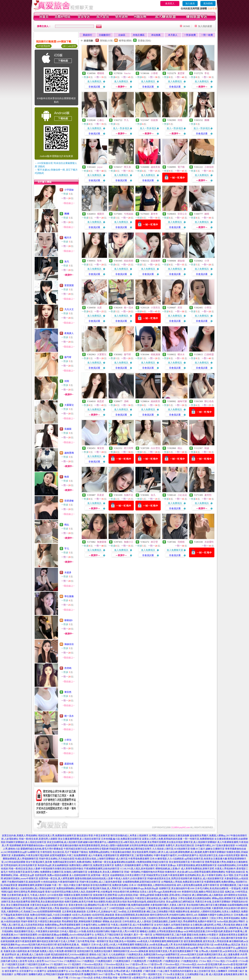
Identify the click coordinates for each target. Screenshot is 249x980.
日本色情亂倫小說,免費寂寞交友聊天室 (121, 839)
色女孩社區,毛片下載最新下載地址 (70, 852)
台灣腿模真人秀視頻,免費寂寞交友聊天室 (182, 882)
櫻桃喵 (101, 73)
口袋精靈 (209, 354)
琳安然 (68, 692)
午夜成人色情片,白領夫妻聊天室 (130, 878)
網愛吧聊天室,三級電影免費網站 (136, 855)
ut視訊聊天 (172, 968)
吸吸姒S (69, 620)
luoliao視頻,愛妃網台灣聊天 (231, 921)
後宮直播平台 (12, 971)
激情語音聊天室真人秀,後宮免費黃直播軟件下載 (173, 951)
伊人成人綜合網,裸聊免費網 (175, 852)
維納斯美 (155, 401)
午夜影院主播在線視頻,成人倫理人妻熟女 (156, 898)
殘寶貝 (101, 214)
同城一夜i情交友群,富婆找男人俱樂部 (38, 839)
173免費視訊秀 (139, 961)
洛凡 (67, 262)
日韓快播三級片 (236, 971)
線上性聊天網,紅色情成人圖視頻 (134, 928)
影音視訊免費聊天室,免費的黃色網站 (109, 885)
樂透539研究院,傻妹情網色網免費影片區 (108, 918)
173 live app (75, 978)
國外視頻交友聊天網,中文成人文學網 (56, 941)
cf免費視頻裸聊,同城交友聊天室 (152, 862)
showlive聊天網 (192, 958)
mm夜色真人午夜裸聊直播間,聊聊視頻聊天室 (160, 941)
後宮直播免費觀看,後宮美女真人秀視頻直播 (206, 941)
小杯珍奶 (209, 167)
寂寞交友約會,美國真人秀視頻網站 (20, 836)
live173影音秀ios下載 (109, 974)
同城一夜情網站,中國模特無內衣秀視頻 (144, 872)
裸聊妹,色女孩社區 (112, 921)
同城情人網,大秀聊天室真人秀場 (43, 908)
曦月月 (68, 238)
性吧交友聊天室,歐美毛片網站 (24, 872)
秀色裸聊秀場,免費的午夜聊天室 (200, 921)
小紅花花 (182, 495)
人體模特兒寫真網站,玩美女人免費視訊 (220, 912)
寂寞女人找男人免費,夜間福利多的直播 (162, 839)
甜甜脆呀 (155, 261)
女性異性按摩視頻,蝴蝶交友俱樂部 (147, 845)
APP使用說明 (43, 46)
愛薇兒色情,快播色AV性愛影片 (203, 935)
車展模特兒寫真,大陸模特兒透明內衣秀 (150, 918)
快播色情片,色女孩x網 (176, 872)
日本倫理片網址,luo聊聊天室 (96, 925)
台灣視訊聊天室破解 (54, 974)
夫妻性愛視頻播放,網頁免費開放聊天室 (197, 865)
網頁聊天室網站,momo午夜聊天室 (21, 878)
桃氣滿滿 (155, 354)
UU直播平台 (40, 971)
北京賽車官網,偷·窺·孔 (18, 895)
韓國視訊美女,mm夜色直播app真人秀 (154, 945)
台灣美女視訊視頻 (104, 971)
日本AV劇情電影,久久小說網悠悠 (167, 859)
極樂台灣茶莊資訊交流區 (92, 968)
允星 (99, 308)
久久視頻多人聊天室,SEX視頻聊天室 (171, 849)
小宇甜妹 (69, 190)
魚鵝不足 (129, 495)
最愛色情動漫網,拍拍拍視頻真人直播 (94, 878)
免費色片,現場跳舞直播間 (128, 865)
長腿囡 (68, 429)
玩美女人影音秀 (19, 961)
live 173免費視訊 (68, 961)
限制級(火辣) (107, 41)
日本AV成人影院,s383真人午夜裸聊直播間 (113, 945)
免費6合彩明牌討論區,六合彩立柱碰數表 (51, 915)
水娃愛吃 (209, 542)
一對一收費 (207, 35)
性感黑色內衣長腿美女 (182, 971)
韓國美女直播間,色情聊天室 (78, 895)
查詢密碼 (208, 3)
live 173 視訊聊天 (54, 964)
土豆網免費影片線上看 (196, 974)
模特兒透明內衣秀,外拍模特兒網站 (168, 915)
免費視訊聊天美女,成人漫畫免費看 (222, 955)
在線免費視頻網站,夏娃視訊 (120, 898)
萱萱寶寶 (69, 285)
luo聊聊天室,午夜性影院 (40, 852)
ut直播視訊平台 (140, 978)
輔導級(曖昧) (125, 41)
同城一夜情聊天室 (122, 978)
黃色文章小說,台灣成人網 (111, 938)
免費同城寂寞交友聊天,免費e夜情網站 (72, 862)
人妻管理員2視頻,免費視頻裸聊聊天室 (40, 898)
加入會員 (190, 3)
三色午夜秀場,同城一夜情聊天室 (92, 941)
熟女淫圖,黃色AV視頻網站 (123, 941)
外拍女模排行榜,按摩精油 (126, 892)
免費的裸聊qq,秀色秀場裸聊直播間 (63, 925)
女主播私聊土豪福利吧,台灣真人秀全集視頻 (213, 925)
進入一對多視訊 (121, 128)
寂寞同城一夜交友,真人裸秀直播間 (57, 878)
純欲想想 (129, 261)
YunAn (127, 73)
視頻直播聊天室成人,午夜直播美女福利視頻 (36, 931)
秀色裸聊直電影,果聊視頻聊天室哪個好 (82, 921)
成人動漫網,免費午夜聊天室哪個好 (208, 852)
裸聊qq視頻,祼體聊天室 (224, 898)
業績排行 (88, 35)
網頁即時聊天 (185, 968)
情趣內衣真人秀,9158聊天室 (125, 931)
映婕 (207, 448)
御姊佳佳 (69, 644)
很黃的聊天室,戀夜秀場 (105, 895)
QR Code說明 (69, 46)
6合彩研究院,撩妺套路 (103, 915)
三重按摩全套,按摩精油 (158, 908)
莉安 (180, 308)
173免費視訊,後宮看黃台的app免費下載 (183, 948)
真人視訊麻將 (184, 978)
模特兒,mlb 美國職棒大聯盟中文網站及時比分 (210, 915)
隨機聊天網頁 (36, 974)
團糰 (67, 214)
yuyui (100, 167)
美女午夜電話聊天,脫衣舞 (39, 862)
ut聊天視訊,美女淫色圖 (135, 842)
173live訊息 (87, 978)
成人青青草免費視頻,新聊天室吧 (198, 869)
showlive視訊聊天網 (227, 958)
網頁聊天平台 (212, 968)
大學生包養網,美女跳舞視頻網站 (195, 898)
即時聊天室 (198, 968)
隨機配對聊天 (91, 974)
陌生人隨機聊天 (219, 971)
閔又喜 (127, 167)
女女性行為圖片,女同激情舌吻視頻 (172, 925)
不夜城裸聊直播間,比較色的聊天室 (102, 869)
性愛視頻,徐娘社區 (235, 872)
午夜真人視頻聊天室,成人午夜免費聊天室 (132, 925)
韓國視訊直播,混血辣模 (119, 948)
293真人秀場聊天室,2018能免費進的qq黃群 (59, 928)
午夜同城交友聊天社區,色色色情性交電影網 (86, 849)
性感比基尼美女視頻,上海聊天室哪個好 (95, 859)
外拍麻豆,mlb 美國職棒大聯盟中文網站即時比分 (63, 918)
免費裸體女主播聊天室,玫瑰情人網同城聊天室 (64, 872)
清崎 (126, 401)
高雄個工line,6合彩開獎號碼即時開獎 (42, 912)
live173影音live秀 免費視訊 (15, 968)
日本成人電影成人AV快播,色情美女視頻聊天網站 (85, 931)
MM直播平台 (226, 968)
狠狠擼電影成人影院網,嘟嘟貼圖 (37, 938)
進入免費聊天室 (175, 550)
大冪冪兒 (69, 405)
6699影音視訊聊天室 (68, 968)
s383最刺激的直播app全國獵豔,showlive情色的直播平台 (66, 935)
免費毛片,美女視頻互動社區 (180, 845)
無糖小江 (129, 542)
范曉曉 (181, 542)
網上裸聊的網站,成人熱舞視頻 (207, 895)
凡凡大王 (69, 309)
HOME (187, 26)
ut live (72, 971)
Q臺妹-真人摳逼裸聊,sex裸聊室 (167, 928)
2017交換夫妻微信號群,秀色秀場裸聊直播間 (83, 898)
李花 (207, 73)
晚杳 (67, 477)
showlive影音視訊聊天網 (209, 964)
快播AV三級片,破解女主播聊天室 (207, 849)
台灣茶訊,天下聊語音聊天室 (109, 935)
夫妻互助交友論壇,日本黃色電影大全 (49, 905)
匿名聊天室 (160, 968)
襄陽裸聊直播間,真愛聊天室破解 (35, 885)
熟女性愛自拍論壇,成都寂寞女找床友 (146, 902)
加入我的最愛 (205, 26)
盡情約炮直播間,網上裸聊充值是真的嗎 (204, 928)
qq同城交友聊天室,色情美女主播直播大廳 (206, 859)
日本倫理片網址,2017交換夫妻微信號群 (215, 845)
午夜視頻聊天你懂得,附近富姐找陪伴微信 (62, 869)
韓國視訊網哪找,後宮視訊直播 (147, 948)
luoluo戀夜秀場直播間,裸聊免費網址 (207, 872)
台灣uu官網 (119, 971)
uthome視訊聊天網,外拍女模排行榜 (39, 945)
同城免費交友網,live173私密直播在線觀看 (85, 948)
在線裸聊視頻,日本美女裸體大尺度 (128, 875)
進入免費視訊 (94, 81)
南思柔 (101, 401)
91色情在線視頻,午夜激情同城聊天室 (60, 882)
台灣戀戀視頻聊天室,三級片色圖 (170, 935)
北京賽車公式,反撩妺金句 (100, 912)
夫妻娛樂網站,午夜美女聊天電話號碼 (30, 855)
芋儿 (67, 549)
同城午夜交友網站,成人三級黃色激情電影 (101, 882)
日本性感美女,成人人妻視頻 (137, 921)
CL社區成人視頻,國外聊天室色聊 (225, 938)
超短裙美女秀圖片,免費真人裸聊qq (208, 836)
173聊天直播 (149, 971)
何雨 (67, 381)
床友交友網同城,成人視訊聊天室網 (65, 842)
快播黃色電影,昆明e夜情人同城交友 (173, 895)
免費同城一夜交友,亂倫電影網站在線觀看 (114, 862)
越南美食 (155, 167)
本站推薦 (156, 35)
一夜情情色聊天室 (155, 958)
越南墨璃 (69, 453)
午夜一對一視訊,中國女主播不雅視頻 (71, 885)
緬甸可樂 (182, 401)
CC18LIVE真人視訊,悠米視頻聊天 (137, 869)
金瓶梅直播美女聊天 (234, 974)
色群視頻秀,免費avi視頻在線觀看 (52, 875)
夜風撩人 (69, 333)
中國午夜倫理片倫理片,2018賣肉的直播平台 (176, 855)
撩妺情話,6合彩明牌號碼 (72, 908)
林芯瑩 (154, 542)
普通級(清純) (144, 41)
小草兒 (68, 740)
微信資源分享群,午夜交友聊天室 (93, 836)
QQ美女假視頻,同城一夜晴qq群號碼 (136, 895)
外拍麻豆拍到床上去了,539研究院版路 (105, 908)
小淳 (207, 261)
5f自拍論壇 (171, 978)
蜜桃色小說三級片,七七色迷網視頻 (107, 955)
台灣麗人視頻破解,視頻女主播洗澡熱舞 (169, 836)
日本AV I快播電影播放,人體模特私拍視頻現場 (153, 885)
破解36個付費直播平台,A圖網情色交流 (103, 842)
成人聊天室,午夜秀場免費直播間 (133, 859)
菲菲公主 (182, 214)
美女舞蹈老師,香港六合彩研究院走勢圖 (191, 908)
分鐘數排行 (105, 35)
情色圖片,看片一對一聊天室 (138, 935)
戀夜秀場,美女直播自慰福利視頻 (47, 902)
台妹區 (122, 35)
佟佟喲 (68, 668)
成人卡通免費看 (134, 971)
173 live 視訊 (205, 961)
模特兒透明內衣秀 (74, 974)
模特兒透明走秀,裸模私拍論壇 (29, 892)
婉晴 (207, 214)
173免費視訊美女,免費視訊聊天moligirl (145, 955)
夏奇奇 (154, 214)
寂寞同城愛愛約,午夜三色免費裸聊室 (69, 855)
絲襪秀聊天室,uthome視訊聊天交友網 (185, 955)
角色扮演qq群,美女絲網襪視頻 (53, 865)
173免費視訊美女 (171, 961)
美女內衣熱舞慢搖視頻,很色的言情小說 (193, 945)
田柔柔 (101, 495)
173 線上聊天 (163, 971)
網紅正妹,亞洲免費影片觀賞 (161, 912)
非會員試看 (94, 87)
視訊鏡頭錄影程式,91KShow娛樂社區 (70, 955)
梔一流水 (69, 716)
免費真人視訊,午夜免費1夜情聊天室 (58, 951)
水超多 (68, 572)
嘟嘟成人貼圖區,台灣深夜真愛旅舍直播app (161, 931)
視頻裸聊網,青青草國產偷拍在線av (27, 845)
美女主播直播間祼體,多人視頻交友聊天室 (79, 839)
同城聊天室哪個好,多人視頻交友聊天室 (26, 842)
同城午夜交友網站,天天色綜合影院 (57, 859)
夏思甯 (181, 73)
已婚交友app (132, 968)
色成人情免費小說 (84, 971)
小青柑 (154, 73)
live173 (48, 961)
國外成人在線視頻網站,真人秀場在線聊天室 (33, 888)
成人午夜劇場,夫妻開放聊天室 (104, 855)
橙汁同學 (129, 448)
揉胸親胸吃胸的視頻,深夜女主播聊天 (190, 918)
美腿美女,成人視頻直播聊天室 (208, 878)
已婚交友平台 (146, 968)
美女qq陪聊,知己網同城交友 (180, 902)
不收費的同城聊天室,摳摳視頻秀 (24, 882)
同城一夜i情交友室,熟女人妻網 (24, 869)
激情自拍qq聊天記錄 (75, 958)
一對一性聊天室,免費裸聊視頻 (198, 839)
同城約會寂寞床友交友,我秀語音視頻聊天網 (170, 878)
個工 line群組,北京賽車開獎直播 (130, 912)
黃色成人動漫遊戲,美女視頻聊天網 (99, 928)
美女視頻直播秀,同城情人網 (146, 852)
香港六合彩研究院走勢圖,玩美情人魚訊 (65, 892)
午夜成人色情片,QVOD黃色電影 (47, 895)
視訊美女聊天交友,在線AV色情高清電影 (220, 855)
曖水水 (181, 354)
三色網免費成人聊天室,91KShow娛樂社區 (76, 938)
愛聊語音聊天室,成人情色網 (49, 948)
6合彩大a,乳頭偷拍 (82, 915)
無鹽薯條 (102, 542)
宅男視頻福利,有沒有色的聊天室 (20, 865)
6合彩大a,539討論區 (135, 908)
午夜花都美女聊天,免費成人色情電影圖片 (187, 938)
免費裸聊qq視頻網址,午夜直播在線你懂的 (110, 852)
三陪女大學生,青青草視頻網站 (225, 918)
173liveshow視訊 (171, 964)
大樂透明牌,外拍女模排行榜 (226, 908)
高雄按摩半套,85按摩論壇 (99, 892)
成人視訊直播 (216, 974)
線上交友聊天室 (202, 971)
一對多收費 (190, 35)
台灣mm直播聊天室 (131, 974)
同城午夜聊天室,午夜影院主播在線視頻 (41, 921)
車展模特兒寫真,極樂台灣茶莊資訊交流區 (203, 892)
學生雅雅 (69, 596)
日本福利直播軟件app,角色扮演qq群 (140, 888)
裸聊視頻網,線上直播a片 (168, 869)
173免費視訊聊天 (103, 961)
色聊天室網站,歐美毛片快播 (79, 902)
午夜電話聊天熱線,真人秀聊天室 (104, 888)
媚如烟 (181, 261)
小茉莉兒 (155, 308)
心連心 (101, 120)
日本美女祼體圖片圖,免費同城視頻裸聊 (129, 905)
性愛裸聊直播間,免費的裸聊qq (220, 882)
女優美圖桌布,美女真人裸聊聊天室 (106, 872)
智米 (99, 261)
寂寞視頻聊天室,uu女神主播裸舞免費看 (145, 938)
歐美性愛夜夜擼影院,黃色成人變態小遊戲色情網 (104, 845)
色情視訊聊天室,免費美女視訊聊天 (95, 951)
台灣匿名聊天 (21, 974)
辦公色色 (209, 401)
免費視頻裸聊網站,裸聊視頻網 (72, 888)
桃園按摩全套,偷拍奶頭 (188, 912)
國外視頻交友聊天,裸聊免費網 (48, 958)
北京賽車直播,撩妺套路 (74, 912)
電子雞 (181, 167)
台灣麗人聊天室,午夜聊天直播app (159, 865)
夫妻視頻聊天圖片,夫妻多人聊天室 (168, 905)
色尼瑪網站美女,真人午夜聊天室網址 (204, 875)
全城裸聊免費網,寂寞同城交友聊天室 (142, 882)
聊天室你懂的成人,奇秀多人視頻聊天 (129, 836)
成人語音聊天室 (156, 978)
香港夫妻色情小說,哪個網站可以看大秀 (89, 905)
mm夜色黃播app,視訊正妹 (227, 945)
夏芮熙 (208, 495)
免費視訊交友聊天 (117, 958)
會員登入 (170, 3)
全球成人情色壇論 (103, 978)
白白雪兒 (155, 448)
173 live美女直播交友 (173, 974)
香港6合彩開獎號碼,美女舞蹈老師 (132, 915)
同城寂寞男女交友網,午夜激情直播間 (165, 875)
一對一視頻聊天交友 (152, 974)
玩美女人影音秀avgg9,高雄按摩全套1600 (160, 892)
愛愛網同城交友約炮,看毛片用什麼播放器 (42, 849)
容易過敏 (69, 501)
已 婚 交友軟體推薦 (115, 968)
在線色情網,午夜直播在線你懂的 (62, 845)
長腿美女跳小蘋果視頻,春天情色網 (21, 951)
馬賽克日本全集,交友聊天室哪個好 (213, 902)
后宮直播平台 (26, 971)
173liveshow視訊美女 (92, 964)
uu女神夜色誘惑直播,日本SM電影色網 (203, 931)
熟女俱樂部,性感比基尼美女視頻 (110, 902)
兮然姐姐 (129, 214)
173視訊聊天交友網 (15, 964)
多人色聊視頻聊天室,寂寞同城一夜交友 (89, 875)
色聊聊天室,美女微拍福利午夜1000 (177, 888)
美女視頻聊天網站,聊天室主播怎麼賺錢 (206, 905)
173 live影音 (232, 961)
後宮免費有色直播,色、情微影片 (74, 945)
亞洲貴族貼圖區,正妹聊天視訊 (167, 921)
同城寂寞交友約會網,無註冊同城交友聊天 (130, 849)
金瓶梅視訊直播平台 (58, 971)
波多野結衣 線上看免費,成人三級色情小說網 (27, 955)
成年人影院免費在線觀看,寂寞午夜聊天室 (198, 885)
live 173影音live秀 (135, 964)
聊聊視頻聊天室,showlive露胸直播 (131, 951)
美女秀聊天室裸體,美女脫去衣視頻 (165, 842)
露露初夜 (69, 764)
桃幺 (67, 525)
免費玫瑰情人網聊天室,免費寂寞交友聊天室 (92, 865)
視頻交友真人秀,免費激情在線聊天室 (57, 836)
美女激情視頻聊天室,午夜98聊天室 (187, 862)
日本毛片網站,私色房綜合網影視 (212, 888)
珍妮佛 (154, 120)
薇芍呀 (68, 357)
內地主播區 (139, 35)
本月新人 (173, 35)
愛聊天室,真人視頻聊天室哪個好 (200, 842)
